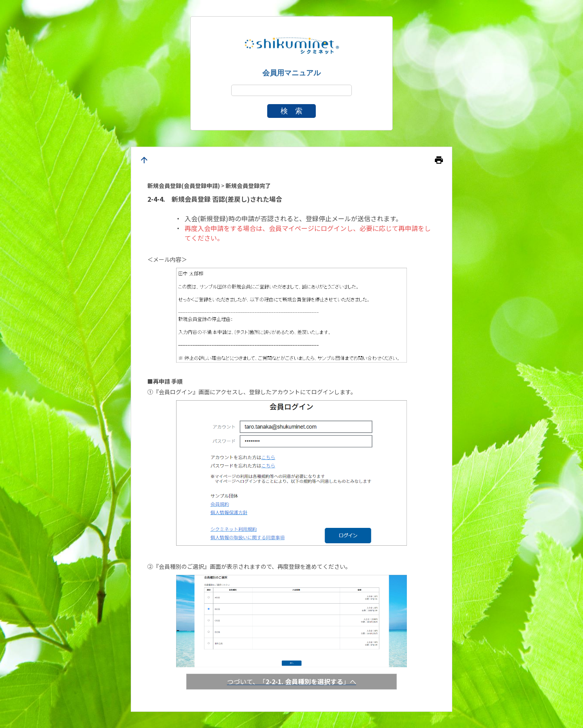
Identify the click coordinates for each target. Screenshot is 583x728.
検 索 (291, 111)
